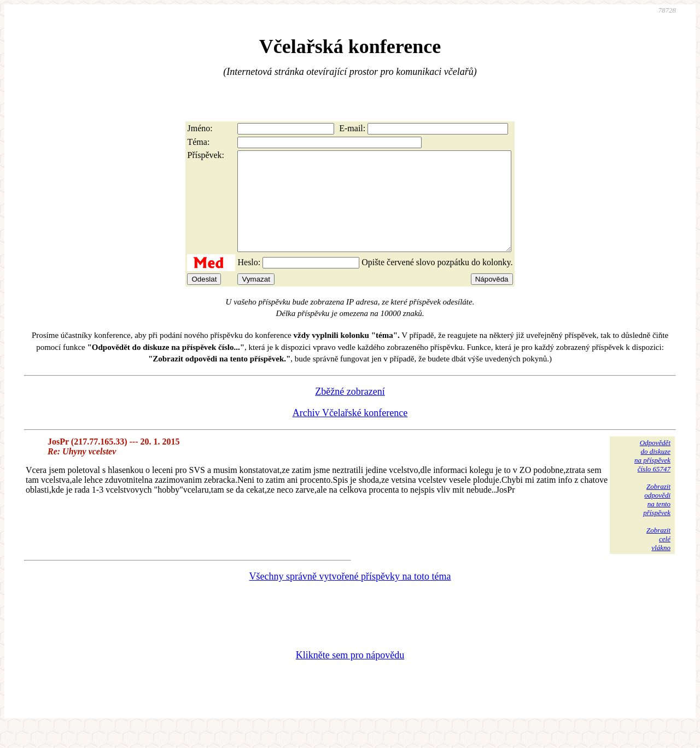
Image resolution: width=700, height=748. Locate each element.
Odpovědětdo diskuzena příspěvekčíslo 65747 (652, 475)
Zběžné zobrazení (350, 411)
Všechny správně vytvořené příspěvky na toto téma (350, 596)
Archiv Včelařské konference (350, 433)
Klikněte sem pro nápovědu (350, 675)
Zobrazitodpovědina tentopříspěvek (657, 519)
